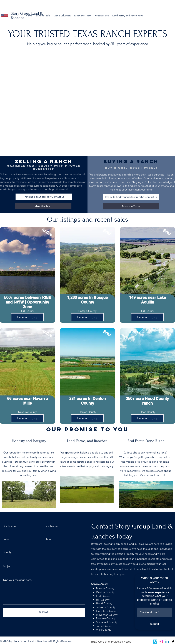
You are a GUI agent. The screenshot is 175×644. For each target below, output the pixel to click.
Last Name (51, 526)
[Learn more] (27, 317)
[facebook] (173, 642)
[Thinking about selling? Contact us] (44, 197)
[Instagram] (161, 642)
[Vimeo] (155, 642)
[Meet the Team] (43, 206)
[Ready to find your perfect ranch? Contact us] (131, 197)
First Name (9, 526)
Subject (7, 566)
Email (6, 539)
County (7, 552)
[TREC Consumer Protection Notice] (111, 642)
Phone (48, 539)
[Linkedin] (167, 642)
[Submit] (44, 612)
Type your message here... (18, 580)
